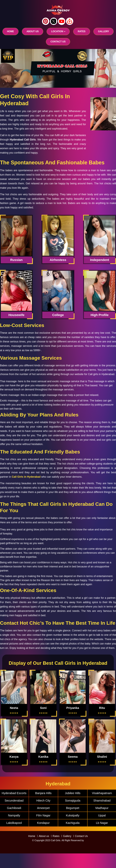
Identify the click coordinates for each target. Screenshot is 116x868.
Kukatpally (73, 815)
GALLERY (103, 31)
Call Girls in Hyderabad (26, 477)
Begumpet (73, 808)
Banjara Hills (43, 793)
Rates (56, 836)
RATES (82, 31)
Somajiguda (73, 801)
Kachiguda (73, 823)
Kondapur (43, 823)
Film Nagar (43, 815)
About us (33, 31)
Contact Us (81, 836)
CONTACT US (58, 42)
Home (10, 31)
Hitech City (43, 801)
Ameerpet (43, 808)
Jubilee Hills (73, 793)
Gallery (67, 836)
